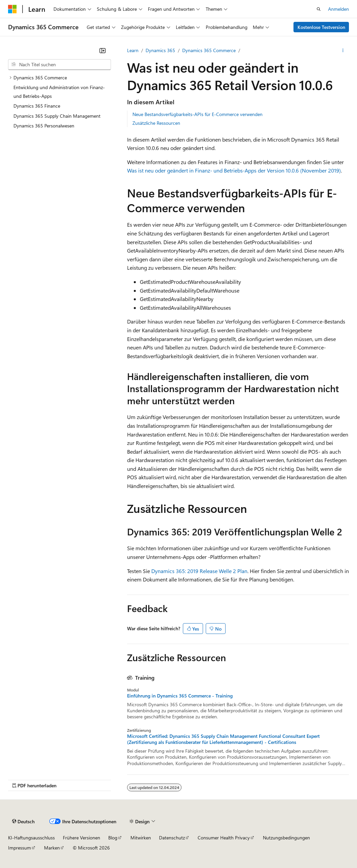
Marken (52, 848)
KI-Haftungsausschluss (31, 838)
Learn (133, 50)
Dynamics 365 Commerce (209, 50)
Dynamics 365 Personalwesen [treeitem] (44, 126)
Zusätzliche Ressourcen (156, 123)
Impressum (19, 848)
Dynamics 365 (160, 50)
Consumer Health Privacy (224, 838)
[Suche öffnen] (319, 9)
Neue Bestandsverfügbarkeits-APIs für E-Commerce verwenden (197, 114)
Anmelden (339, 9)
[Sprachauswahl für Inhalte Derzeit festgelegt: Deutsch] (23, 821)
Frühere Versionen (82, 838)
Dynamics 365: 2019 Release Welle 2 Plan (199, 571)
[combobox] (59, 65)
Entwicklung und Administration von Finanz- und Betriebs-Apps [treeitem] (59, 92)
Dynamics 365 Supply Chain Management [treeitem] (57, 116)
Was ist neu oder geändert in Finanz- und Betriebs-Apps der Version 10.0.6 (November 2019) (234, 170)
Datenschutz (172, 838)
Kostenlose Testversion (321, 27)
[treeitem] (59, 78)
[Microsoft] (12, 9)
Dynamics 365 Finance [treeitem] (37, 106)
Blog (113, 838)
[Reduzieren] (103, 50)
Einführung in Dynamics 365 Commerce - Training (180, 696)
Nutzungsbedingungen (286, 838)
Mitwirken (141, 838)
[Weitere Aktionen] (343, 50)
